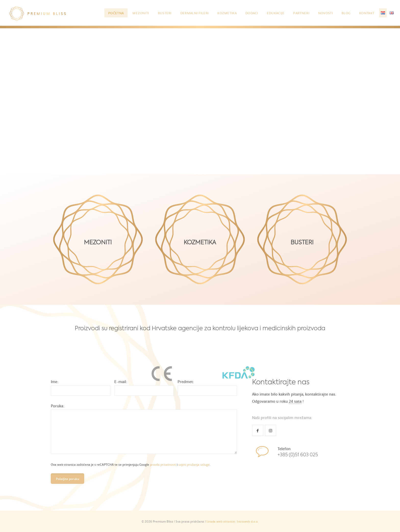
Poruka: (58, 406)
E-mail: (121, 381)
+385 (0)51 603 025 (298, 455)
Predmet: (186, 381)
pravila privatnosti (163, 464)
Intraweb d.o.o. (248, 521)
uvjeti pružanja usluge (194, 464)
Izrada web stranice (221, 521)
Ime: (55, 381)
